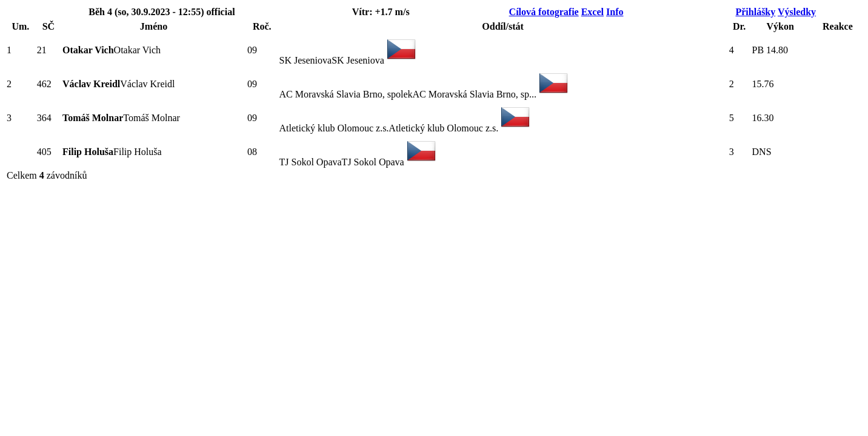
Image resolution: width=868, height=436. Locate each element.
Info (615, 12)
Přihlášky (755, 12)
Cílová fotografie (544, 12)
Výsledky (797, 12)
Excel (593, 12)
